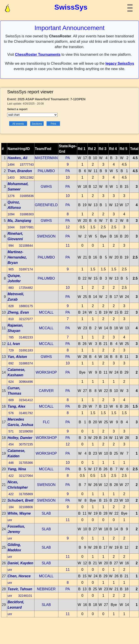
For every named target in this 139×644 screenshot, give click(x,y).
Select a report (17, 109)
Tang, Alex (17, 406)
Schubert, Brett (21, 500)
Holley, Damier (20, 438)
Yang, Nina (17, 469)
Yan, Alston (17, 357)
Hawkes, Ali (17, 158)
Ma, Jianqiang (19, 221)
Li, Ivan (14, 344)
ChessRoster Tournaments (38, 55)
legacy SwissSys (120, 63)
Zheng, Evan (18, 312)
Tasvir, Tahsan (20, 589)
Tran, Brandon (20, 171)
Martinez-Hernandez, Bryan (17, 257)
